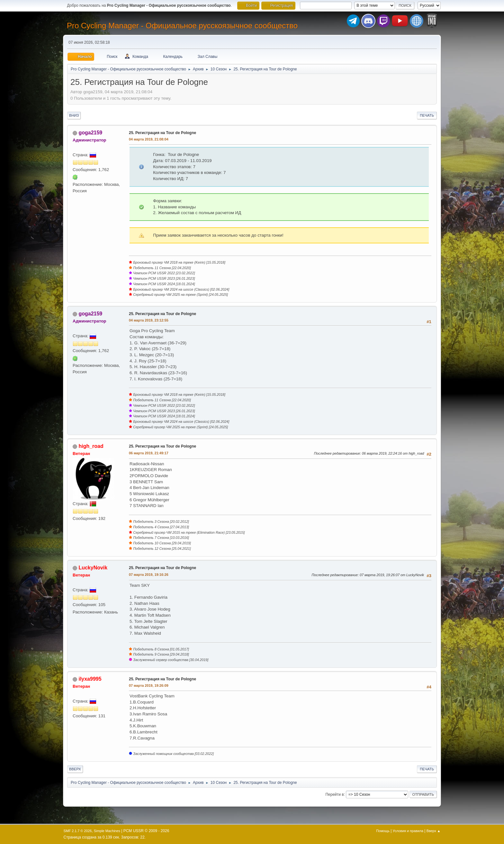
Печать (427, 115)
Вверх (75, 769)
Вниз (74, 115)
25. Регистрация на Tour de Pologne (162, 133)
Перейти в (334, 794)
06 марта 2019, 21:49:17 (149, 453)
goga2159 (90, 133)
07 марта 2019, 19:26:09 (149, 685)
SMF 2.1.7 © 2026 (78, 831)
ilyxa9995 (90, 679)
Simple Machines (107, 831)
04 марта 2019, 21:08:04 (149, 139)
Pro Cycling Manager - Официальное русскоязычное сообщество (182, 26)
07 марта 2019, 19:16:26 (149, 575)
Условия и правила (408, 831)
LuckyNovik (93, 568)
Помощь (383, 831)
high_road (91, 446)
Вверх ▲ (434, 831)
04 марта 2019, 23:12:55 (149, 320)
